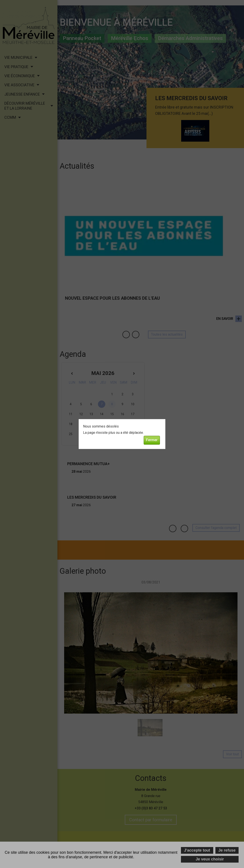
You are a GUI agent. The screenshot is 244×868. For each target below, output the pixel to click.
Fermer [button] (152, 440)
